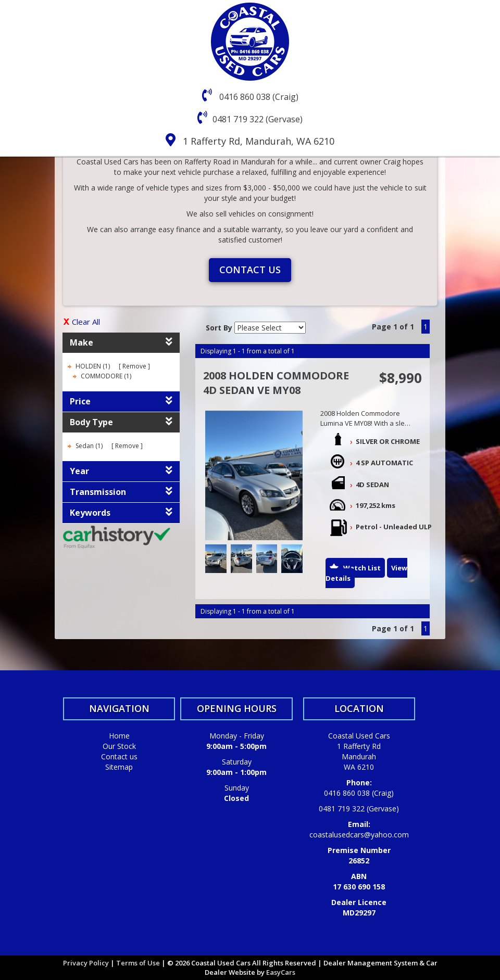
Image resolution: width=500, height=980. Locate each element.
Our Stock (119, 746)
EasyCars (281, 972)
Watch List (362, 568)
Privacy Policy (87, 963)
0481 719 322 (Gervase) (258, 119)
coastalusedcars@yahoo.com (359, 835)
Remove (134, 366)
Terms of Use (139, 963)
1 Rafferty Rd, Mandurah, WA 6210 (259, 141)
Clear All (86, 322)
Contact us (250, 270)
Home (119, 736)
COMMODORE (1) (106, 376)
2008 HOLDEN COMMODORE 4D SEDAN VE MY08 (276, 383)
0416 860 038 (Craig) (258, 97)
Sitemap (119, 767)
